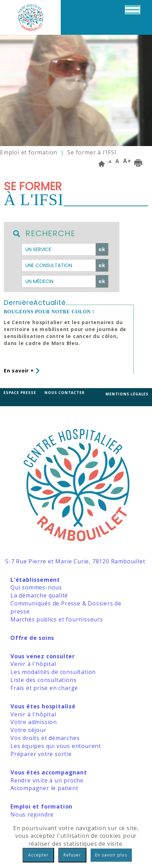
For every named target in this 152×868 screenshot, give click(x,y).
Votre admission (34, 722)
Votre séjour (28, 730)
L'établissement (35, 580)
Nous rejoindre (32, 814)
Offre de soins (32, 638)
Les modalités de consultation (53, 672)
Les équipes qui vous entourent (56, 746)
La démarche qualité (39, 595)
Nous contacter (64, 393)
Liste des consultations (43, 680)
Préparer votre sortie (41, 754)
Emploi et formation (29, 152)
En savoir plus (111, 855)
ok (102, 249)
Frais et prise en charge (44, 688)
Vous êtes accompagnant (49, 772)
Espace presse (20, 393)
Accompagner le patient (44, 788)
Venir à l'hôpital (33, 664)
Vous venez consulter (43, 656)
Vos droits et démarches (45, 738)
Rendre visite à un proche (47, 780)
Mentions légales (127, 394)
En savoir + (22, 371)
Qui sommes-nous (36, 587)
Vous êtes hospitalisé (43, 706)
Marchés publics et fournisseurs (57, 619)
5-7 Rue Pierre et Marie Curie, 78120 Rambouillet (75, 561)
